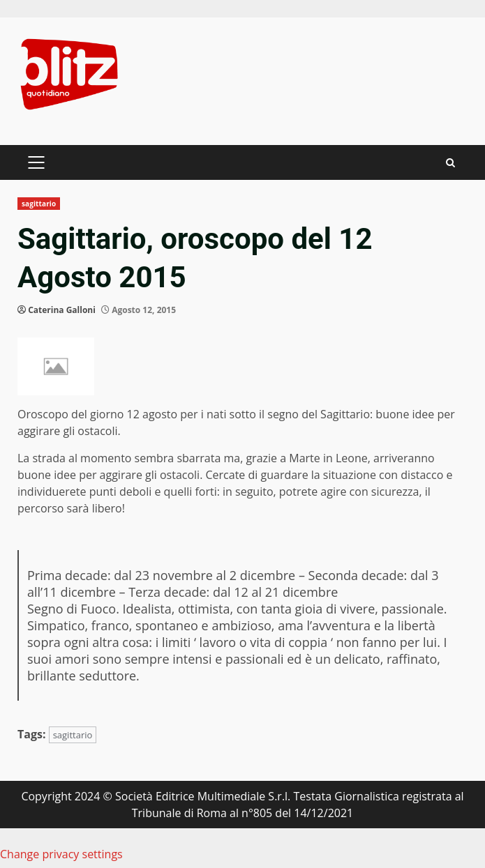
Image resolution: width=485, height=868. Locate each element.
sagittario (39, 204)
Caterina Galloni (62, 310)
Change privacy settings (61, 854)
